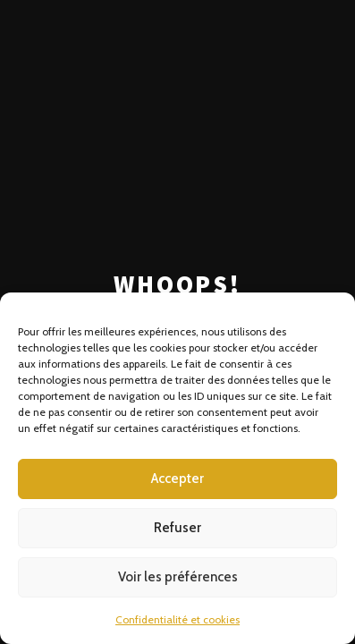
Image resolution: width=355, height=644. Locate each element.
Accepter (177, 479)
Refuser (177, 528)
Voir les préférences (178, 577)
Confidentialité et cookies (177, 619)
